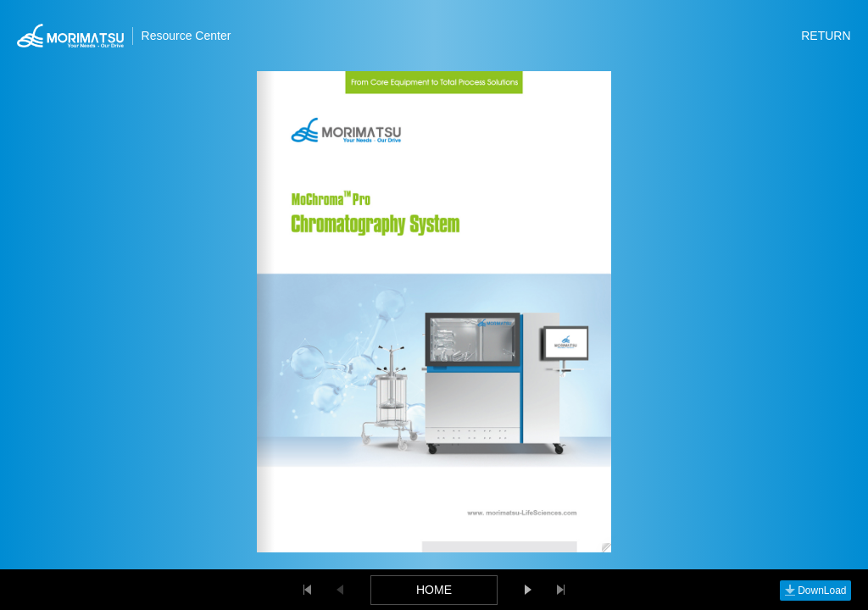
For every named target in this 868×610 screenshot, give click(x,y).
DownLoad (815, 591)
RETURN (826, 36)
